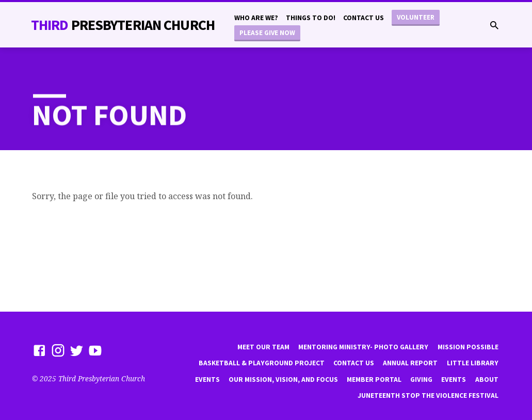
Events (207, 379)
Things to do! (311, 18)
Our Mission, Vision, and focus (283, 379)
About (487, 379)
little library (473, 363)
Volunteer (416, 17)
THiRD (123, 25)
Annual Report (410, 363)
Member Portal (374, 379)
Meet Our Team (263, 347)
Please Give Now (267, 33)
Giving (421, 379)
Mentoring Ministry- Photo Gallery (363, 347)
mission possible (468, 347)
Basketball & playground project (262, 363)
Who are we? (256, 18)
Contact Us (364, 18)
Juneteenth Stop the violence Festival (428, 395)
